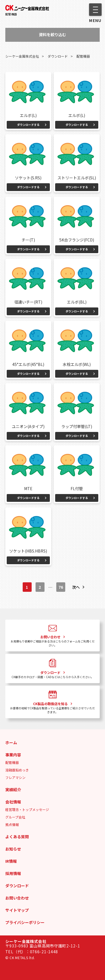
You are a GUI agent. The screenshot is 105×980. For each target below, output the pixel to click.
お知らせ (13, 849)
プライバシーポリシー (25, 922)
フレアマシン (15, 777)
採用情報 (13, 873)
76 (61, 587)
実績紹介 (13, 790)
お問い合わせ (17, 898)
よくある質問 (17, 837)
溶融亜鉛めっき (17, 770)
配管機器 (11, 14)
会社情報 (13, 802)
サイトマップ (17, 910)
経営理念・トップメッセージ (27, 809)
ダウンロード (17, 886)
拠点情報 (12, 824)
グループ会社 (15, 817)
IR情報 (11, 861)
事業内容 (13, 755)
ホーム (11, 742)
